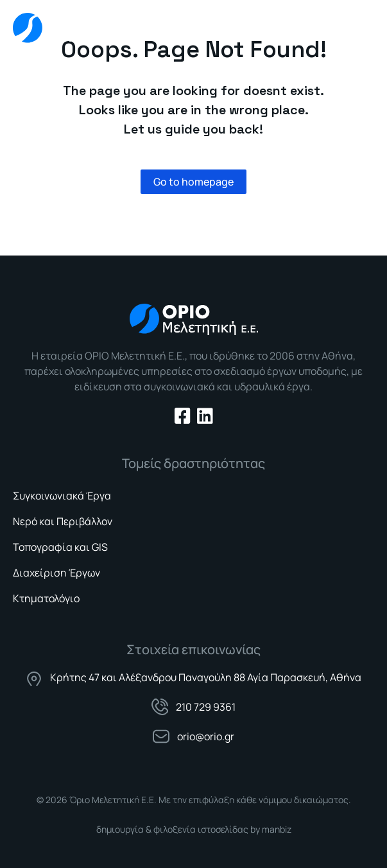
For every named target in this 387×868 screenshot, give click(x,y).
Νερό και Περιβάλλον (63, 521)
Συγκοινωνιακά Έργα (62, 496)
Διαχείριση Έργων (56, 573)
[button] (362, 25)
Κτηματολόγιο (46, 598)
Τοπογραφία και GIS (60, 547)
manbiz (277, 829)
